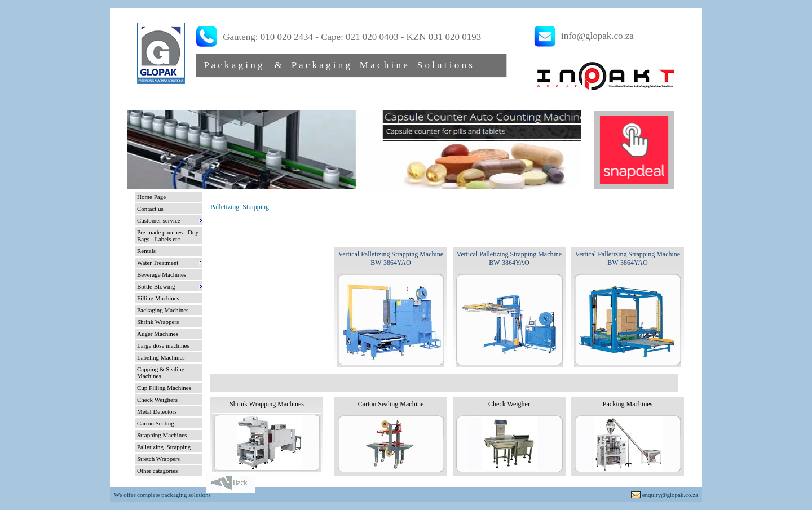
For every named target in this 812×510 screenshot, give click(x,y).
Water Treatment (158, 263)
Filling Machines (158, 298)
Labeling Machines (161, 357)
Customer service (159, 220)
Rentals (146, 251)
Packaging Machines (163, 310)
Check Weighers (157, 400)
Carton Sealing (156, 423)
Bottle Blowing (156, 286)
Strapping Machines (162, 435)
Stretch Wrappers (158, 459)
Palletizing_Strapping (164, 447)
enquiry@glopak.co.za (670, 495)
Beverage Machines (162, 274)
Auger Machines (158, 334)
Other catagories (157, 471)
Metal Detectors (157, 411)
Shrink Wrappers (158, 322)
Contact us (150, 209)
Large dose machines (163, 345)
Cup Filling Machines (164, 388)
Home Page (151, 197)
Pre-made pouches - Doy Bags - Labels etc (168, 236)
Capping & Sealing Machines (161, 372)
